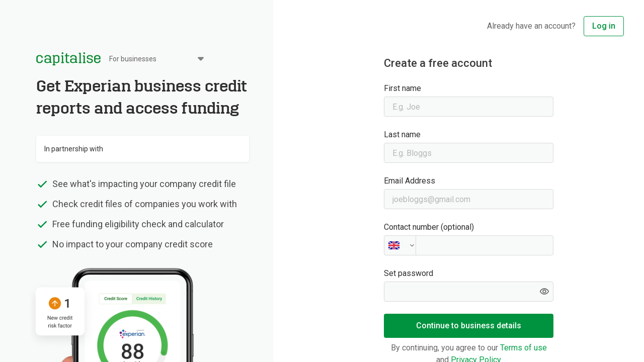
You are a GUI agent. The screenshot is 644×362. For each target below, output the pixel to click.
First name (403, 88)
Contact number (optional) (429, 227)
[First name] (468, 107)
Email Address (410, 181)
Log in (604, 26)
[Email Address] (468, 199)
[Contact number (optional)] (468, 245)
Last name (402, 134)
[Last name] (468, 153)
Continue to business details (469, 326)
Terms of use (522, 348)
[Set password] (468, 292)
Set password (409, 273)
